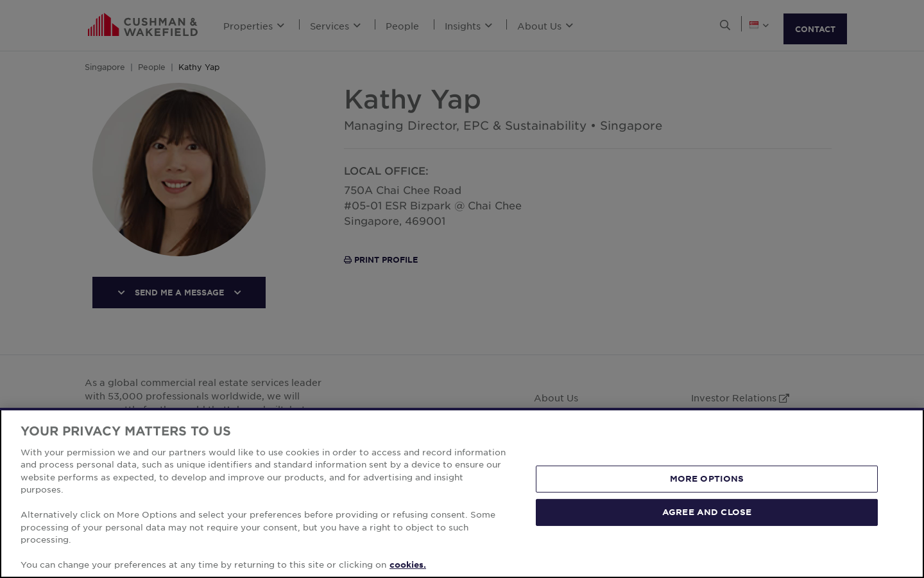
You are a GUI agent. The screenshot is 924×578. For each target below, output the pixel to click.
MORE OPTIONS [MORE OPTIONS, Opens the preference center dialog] (707, 478)
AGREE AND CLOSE (707, 512)
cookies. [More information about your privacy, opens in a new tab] (408, 565)
